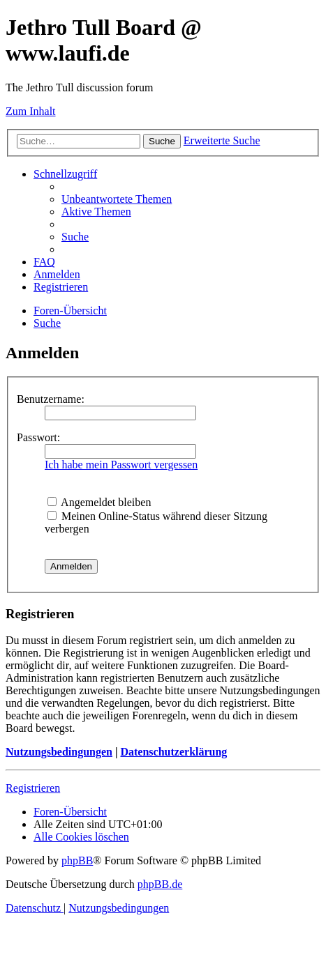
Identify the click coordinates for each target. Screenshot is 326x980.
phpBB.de (160, 884)
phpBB (77, 860)
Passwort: (38, 437)
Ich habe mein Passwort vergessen (121, 465)
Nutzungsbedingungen (59, 752)
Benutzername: (51, 399)
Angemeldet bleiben (99, 502)
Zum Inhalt (31, 111)
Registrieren (33, 788)
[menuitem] (117, 199)
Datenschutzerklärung (173, 752)
